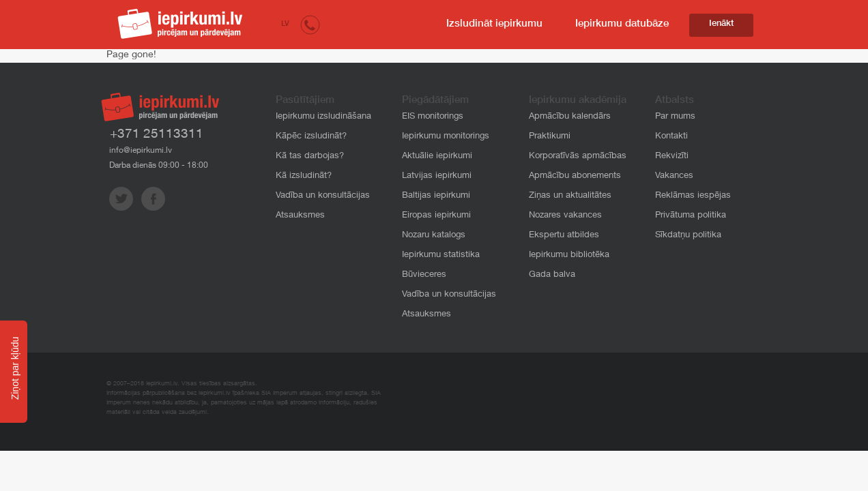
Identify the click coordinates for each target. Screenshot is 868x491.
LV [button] (285, 24)
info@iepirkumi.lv (141, 151)
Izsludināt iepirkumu (494, 24)
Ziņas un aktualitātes (570, 196)
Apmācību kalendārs (570, 117)
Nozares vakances (565, 216)
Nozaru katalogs (434, 236)
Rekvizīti (672, 157)
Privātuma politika (691, 216)
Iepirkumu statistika (441, 255)
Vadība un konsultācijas (323, 196)
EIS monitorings (433, 117)
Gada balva (552, 275)
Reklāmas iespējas (693, 196)
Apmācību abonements (575, 176)
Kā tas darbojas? (310, 157)
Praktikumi (550, 137)
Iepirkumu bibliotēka (569, 255)
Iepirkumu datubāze (622, 24)
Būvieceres (424, 275)
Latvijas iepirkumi (437, 176)
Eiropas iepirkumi (436, 216)
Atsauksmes (300, 216)
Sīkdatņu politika (688, 236)
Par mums (675, 117)
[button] (310, 24)
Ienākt (721, 24)
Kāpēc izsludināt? (311, 137)
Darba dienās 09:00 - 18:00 (159, 166)
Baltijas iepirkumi (436, 196)
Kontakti (671, 137)
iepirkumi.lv (180, 24)
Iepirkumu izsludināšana (323, 117)
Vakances (674, 176)
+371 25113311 (157, 135)
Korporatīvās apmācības (578, 157)
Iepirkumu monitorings (446, 137)
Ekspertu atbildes (564, 236)
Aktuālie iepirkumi (437, 157)
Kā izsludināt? (304, 176)
